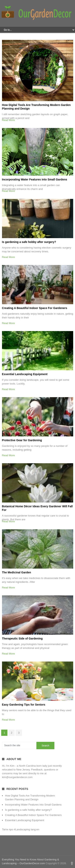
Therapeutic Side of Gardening (22, 638)
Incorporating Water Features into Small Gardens (35, 179)
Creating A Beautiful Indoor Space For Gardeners (35, 308)
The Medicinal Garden (16, 572)
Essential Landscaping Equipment (25, 374)
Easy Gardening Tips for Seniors (24, 705)
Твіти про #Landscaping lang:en (21, 829)
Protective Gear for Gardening (22, 440)
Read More (8, 120)
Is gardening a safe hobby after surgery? (29, 242)
